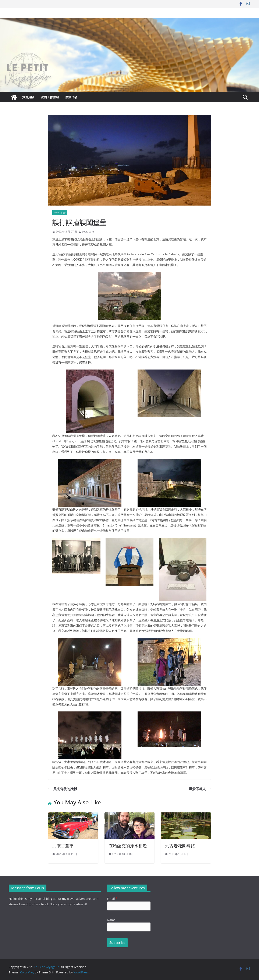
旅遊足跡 (28, 97)
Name (111, 920)
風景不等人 (200, 789)
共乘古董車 (63, 846)
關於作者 (71, 97)
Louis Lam (88, 232)
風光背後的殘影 (63, 789)
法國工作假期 (50, 97)
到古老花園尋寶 (180, 846)
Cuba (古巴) (60, 213)
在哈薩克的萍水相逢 (128, 846)
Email (112, 899)
